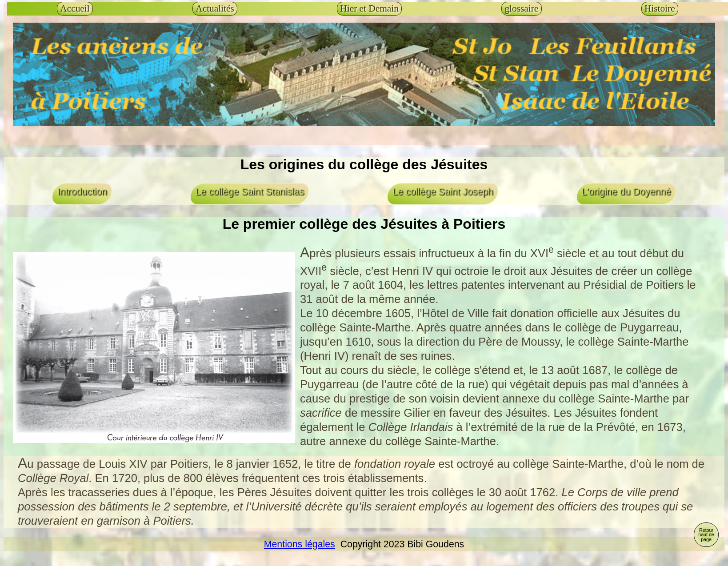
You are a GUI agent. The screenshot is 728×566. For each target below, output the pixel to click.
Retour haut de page (706, 535)
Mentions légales (300, 544)
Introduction (82, 191)
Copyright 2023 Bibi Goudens (400, 544)
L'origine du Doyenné (626, 191)
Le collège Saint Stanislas (249, 191)
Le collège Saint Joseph (443, 191)
